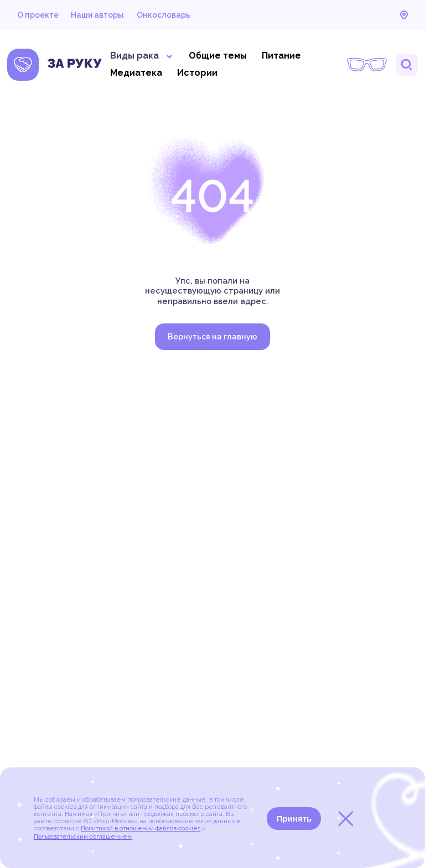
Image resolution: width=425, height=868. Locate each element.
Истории (197, 73)
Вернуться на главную (212, 337)
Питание (281, 56)
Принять (294, 819)
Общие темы (218, 56)
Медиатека (136, 73)
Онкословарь (164, 15)
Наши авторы (97, 15)
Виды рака (142, 56)
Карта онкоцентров (404, 15)
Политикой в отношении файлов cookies (141, 828)
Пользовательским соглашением (83, 837)
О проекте (38, 15)
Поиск (407, 65)
